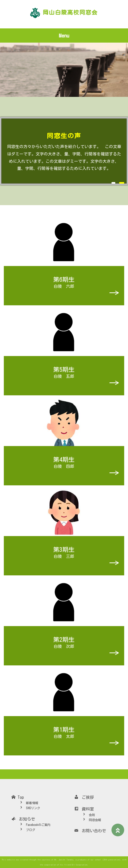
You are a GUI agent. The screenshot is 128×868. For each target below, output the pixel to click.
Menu (64, 36)
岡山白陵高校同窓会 (70, 12)
